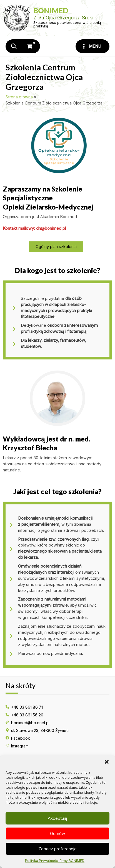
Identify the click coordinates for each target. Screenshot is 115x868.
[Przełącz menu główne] (92, 46)
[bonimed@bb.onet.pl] (27, 723)
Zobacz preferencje (57, 849)
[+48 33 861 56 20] (24, 715)
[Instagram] (17, 746)
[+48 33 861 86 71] (24, 707)
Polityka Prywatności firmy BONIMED (55, 861)
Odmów (57, 833)
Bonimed (51, 11)
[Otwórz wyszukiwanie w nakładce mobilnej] (15, 46)
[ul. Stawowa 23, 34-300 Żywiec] (37, 730)
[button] (107, 762)
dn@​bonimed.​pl (51, 228)
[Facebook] (18, 738)
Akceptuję (57, 818)
